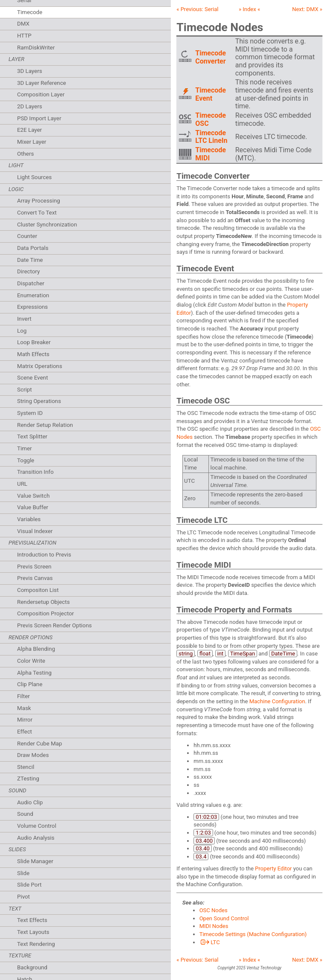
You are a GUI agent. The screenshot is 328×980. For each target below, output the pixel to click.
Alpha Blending (36, 649)
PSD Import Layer (39, 118)
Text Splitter (32, 436)
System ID (30, 413)
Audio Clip (30, 802)
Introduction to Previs (44, 555)
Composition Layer (41, 94)
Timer (24, 448)
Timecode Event (211, 94)
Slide (23, 873)
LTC (210, 942)
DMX (23, 24)
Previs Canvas (35, 578)
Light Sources (34, 177)
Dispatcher (31, 283)
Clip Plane (30, 684)
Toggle (26, 460)
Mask (24, 708)
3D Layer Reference (42, 83)
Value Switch (33, 496)
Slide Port (29, 885)
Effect (25, 732)
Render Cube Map (40, 744)
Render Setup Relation (45, 425)
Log (22, 331)
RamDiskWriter (36, 48)
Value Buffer (33, 507)
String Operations (39, 401)
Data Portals (33, 248)
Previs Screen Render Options (54, 625)
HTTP (24, 36)
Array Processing (39, 201)
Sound (25, 814)
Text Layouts (33, 932)
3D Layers (30, 71)
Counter (27, 236)
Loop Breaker (34, 342)
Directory (28, 271)
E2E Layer (29, 130)
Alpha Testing (34, 673)
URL (22, 484)
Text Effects (32, 920)
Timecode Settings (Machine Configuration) (253, 934)
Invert (24, 319)
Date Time (30, 260)
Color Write (31, 661)
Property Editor (273, 868)
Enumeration (33, 295)
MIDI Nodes (214, 926)
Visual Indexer (35, 531)
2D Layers (30, 106)
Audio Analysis (36, 838)
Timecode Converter (211, 57)
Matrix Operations (40, 366)
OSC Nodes (214, 910)
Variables (29, 519)
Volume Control (37, 826)
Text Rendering (36, 944)
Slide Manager (35, 861)
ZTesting (28, 778)
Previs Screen (34, 567)
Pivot (23, 897)
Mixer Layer (32, 142)
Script (25, 390)
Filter (23, 696)
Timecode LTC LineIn (211, 137)
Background (32, 967)
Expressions (32, 307)
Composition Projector (45, 613)
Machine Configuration (277, 701)
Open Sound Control (224, 918)
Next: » (307, 9)
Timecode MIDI (211, 154)
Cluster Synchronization (47, 225)
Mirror (25, 720)
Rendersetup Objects (43, 602)
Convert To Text (37, 213)
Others (25, 154)
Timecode (30, 12)
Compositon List (38, 590)
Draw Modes (33, 755)
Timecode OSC (211, 119)
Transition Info (35, 472)
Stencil (26, 767)
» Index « (249, 9)
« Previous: (197, 9)
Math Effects (33, 354)
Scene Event (32, 378)
